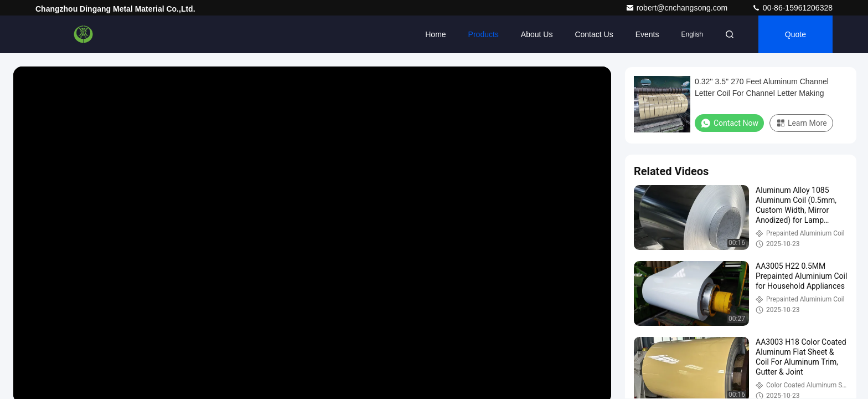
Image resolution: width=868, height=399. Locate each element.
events (647, 34)
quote (795, 34)
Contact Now (729, 123)
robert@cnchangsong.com (678, 8)
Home (435, 34)
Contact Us (594, 34)
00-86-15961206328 (792, 8)
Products (484, 34)
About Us (537, 34)
